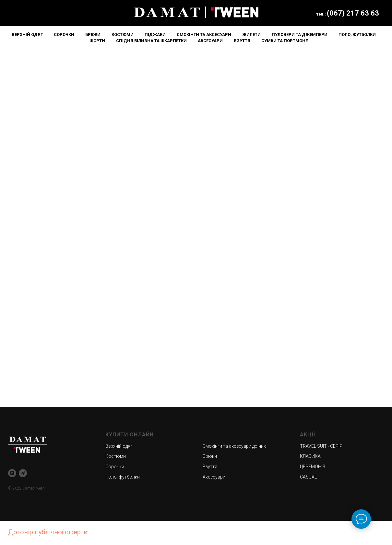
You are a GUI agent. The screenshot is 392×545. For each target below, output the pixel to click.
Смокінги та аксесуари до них (234, 446)
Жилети (251, 35)
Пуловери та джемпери (300, 35)
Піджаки (155, 35)
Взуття (242, 41)
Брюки (93, 35)
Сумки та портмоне (285, 41)
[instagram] (12, 473)
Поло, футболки (357, 35)
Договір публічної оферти (48, 532)
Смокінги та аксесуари (204, 35)
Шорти (97, 41)
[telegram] (23, 473)
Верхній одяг (27, 35)
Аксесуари (210, 41)
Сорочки (64, 35)
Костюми (123, 35)
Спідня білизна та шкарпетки (151, 41)
